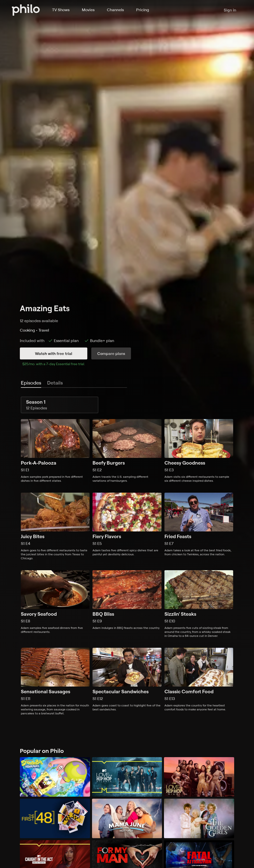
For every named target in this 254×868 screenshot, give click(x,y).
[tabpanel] (127, 556)
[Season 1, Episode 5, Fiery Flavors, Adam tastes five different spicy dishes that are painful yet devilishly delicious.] (127, 526)
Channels (115, 10)
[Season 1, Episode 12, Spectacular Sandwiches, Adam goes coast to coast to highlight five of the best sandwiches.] (127, 682)
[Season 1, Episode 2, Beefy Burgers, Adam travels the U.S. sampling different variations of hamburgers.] (127, 451)
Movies (88, 10)
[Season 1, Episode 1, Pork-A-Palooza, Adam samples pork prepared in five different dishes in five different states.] (55, 451)
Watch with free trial (54, 353)
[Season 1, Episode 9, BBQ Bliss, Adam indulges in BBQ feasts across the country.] (127, 604)
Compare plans (111, 353)
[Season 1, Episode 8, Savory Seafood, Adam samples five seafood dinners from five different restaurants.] (55, 604)
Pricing (143, 10)
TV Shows (61, 10)
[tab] (31, 383)
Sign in (230, 10)
